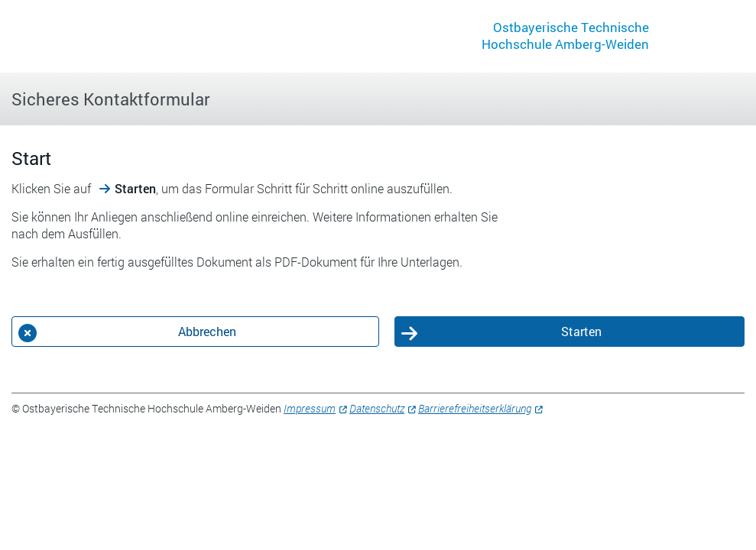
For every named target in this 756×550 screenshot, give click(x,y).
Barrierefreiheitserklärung (475, 408)
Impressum (310, 408)
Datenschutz (377, 408)
